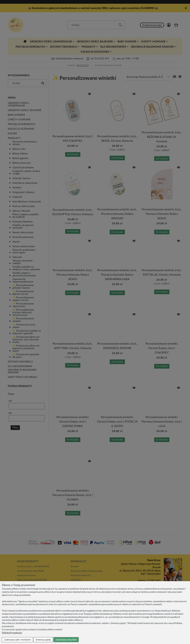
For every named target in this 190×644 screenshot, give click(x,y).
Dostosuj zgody (43, 640)
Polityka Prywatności (12, 633)
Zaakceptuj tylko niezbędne (17, 640)
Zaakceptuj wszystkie (66, 640)
